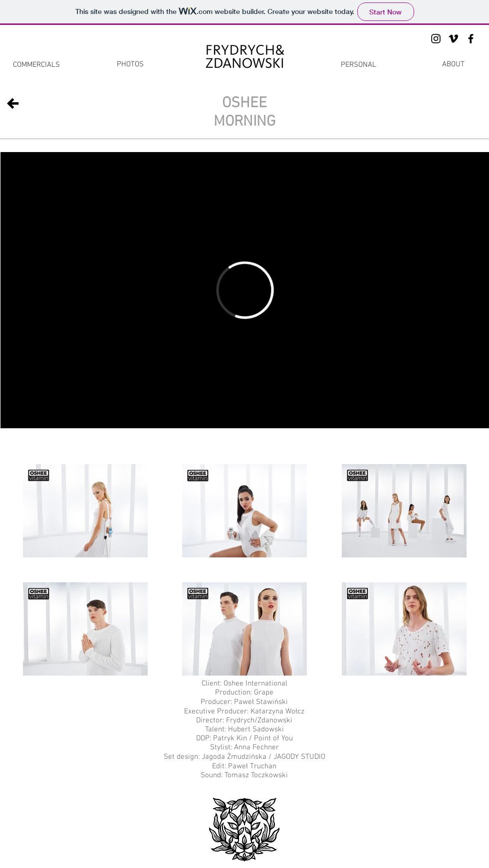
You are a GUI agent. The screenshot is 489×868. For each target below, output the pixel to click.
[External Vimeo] (245, 290)
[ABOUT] (453, 64)
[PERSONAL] (358, 65)
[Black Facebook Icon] (471, 39)
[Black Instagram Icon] (436, 39)
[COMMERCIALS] (36, 65)
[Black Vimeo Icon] (453, 39)
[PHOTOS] (130, 64)
